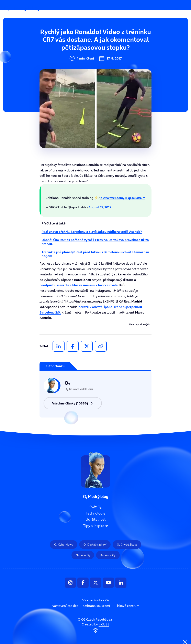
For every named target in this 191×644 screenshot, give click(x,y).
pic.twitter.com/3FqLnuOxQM (123, 198)
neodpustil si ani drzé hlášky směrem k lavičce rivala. (79, 285)
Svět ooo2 (69, 38)
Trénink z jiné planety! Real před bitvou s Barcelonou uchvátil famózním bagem (95, 254)
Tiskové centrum (127, 606)
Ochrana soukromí (97, 606)
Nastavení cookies (65, 606)
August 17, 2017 (100, 207)
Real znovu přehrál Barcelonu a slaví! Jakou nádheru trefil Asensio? (92, 232)
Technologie (96, 513)
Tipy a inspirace (96, 526)
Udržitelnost (96, 520)
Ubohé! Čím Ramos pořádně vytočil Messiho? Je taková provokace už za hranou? (95, 242)
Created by (95, 628)
